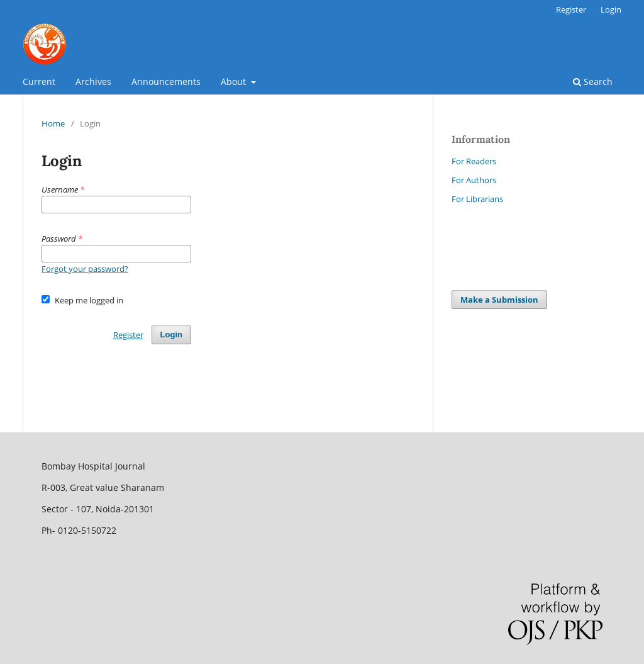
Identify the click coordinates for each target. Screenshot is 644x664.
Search (593, 82)
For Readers (474, 161)
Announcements (166, 82)
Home (53, 123)
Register (571, 9)
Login (611, 9)
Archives (93, 82)
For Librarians (477, 199)
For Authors (474, 180)
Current (39, 82)
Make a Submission (499, 300)
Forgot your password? (85, 269)
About (235, 82)
